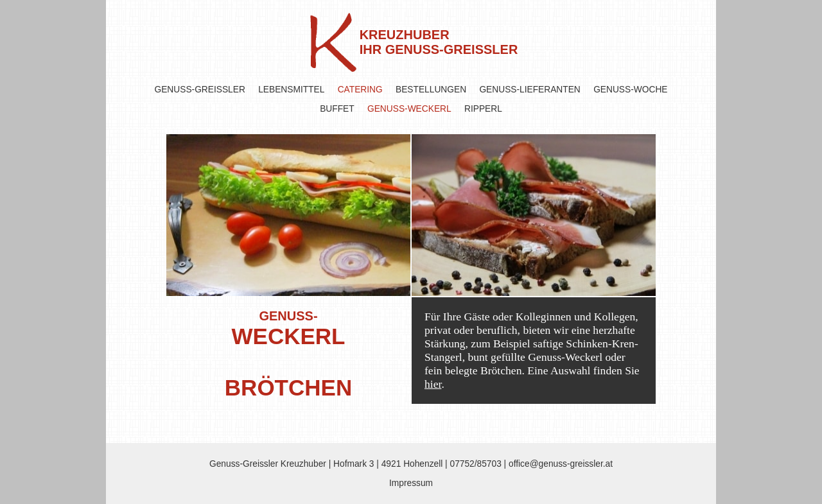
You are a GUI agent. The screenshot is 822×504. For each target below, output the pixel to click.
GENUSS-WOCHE (630, 90)
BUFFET (337, 109)
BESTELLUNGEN (431, 90)
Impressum (411, 483)
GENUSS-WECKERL (409, 109)
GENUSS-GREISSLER (200, 90)
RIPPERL (483, 109)
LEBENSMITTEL (291, 90)
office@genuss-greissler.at (561, 464)
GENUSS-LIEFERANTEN (529, 90)
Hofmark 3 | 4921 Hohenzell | (391, 464)
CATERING (360, 90)
